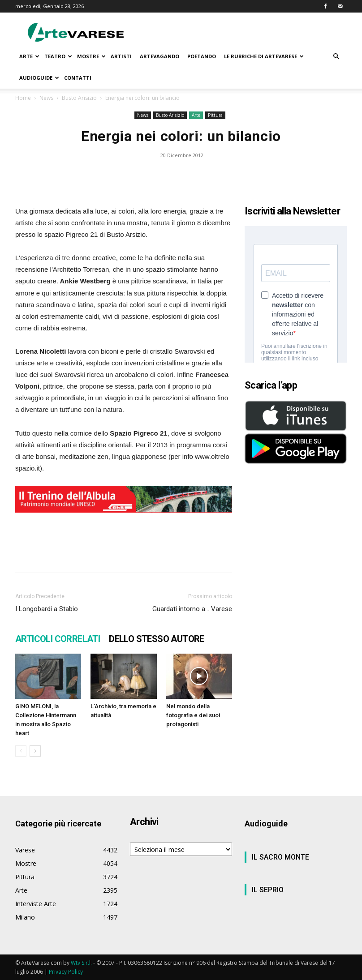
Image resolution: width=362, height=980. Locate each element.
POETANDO (202, 56)
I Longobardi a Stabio (47, 609)
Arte (196, 115)
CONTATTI (78, 78)
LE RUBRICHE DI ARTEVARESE (264, 56)
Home (23, 98)
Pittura (215, 115)
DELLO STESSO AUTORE (157, 639)
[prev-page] (21, 751)
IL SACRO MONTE (280, 857)
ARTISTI (121, 56)
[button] (336, 57)
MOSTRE (91, 56)
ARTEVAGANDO (159, 56)
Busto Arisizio (79, 98)
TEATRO (58, 56)
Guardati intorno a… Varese (192, 609)
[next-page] (35, 751)
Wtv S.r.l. (81, 963)
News (46, 98)
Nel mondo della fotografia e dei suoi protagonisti (193, 715)
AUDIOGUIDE (39, 78)
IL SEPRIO (268, 890)
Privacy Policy (66, 972)
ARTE (29, 56)
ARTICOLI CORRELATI (58, 639)
